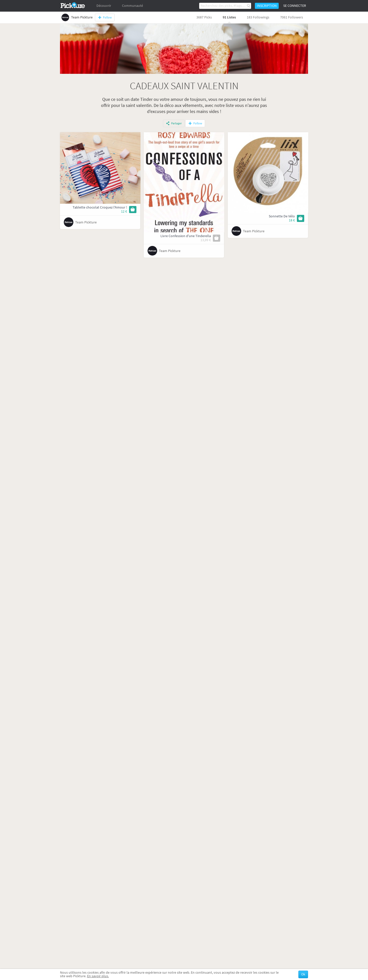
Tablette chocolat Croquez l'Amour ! (100, 207)
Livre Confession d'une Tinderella (186, 236)
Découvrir (104, 6)
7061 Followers (292, 17)
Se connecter (295, 6)
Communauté (132, 6)
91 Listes (229, 17)
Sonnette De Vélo (282, 216)
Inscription (267, 6)
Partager (176, 123)
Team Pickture (86, 222)
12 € (124, 211)
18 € (292, 220)
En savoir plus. (98, 976)
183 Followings (258, 17)
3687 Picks (204, 17)
